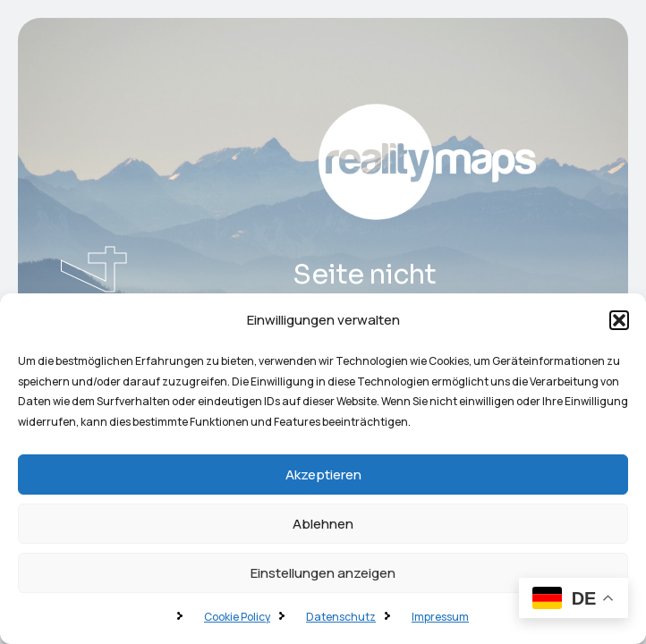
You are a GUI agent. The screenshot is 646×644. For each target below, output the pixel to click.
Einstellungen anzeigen (323, 573)
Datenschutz (341, 617)
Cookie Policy (237, 617)
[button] (619, 320)
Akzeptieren (323, 475)
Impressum (440, 617)
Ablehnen (323, 524)
